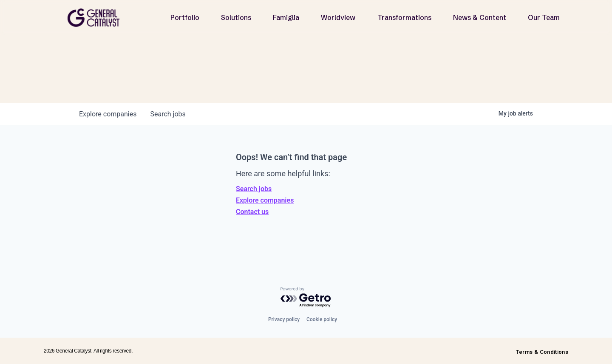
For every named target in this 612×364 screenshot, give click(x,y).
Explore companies (265, 200)
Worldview (338, 17)
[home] (97, 18)
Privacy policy (284, 319)
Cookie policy (322, 319)
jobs (168, 114)
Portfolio (185, 17)
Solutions (236, 17)
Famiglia (286, 17)
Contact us (252, 212)
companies (108, 114)
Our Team (544, 17)
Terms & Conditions (542, 352)
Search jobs (254, 189)
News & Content (480, 17)
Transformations (404, 17)
